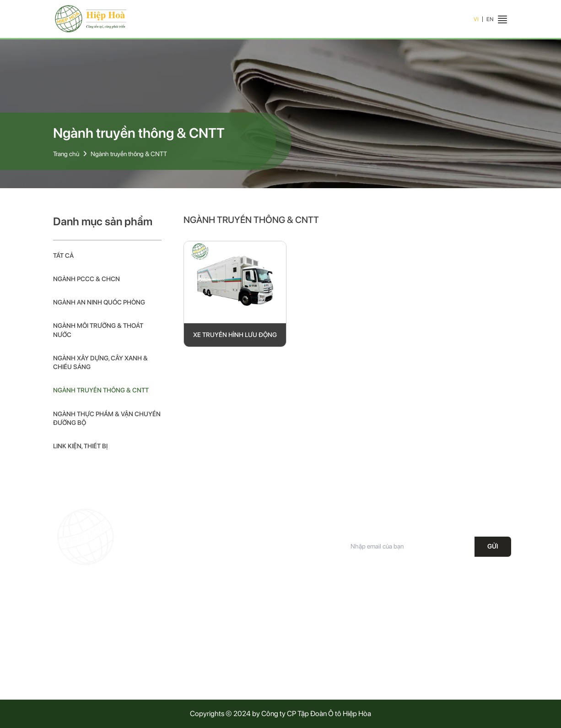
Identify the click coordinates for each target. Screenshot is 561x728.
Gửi (493, 546)
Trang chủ (66, 154)
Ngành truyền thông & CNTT (129, 154)
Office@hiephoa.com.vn (112, 651)
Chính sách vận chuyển (316, 641)
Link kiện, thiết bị (80, 446)
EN (490, 19)
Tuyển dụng (184, 673)
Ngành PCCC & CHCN (86, 279)
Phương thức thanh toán (316, 673)
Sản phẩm (182, 641)
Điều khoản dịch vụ (310, 657)
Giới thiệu (181, 625)
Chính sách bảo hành (313, 608)
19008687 (99, 635)
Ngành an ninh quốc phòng (99, 302)
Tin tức (178, 657)
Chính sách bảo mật (311, 625)
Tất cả (63, 255)
